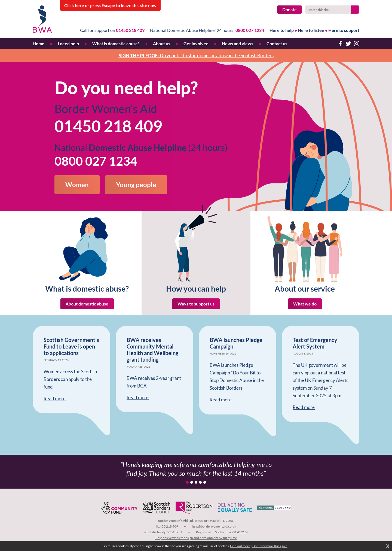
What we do (305, 304)
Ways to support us (196, 304)
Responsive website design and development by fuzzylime (196, 538)
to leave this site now (110, 5)
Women (77, 185)
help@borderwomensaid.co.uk (214, 526)
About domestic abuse (87, 304)
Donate (290, 9)
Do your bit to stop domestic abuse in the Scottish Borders (196, 55)
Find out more (240, 546)
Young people (136, 185)
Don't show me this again (270, 546)
